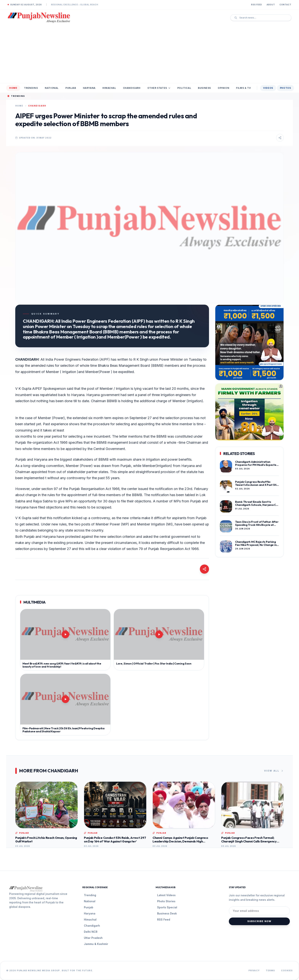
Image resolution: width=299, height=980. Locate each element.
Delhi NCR (91, 932)
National (52, 88)
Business (204, 88)
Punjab (71, 88)
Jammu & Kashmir (96, 944)
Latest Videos (166, 895)
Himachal (109, 88)
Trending (31, 88)
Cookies (287, 970)
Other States (159, 88)
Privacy (254, 970)
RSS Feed (257, 5)
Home (13, 88)
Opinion (223, 88)
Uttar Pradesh (93, 938)
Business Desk (167, 913)
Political (184, 88)
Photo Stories (166, 901)
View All (274, 771)
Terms (270, 970)
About (271, 5)
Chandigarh (132, 88)
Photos (285, 88)
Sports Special (167, 907)
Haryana (89, 88)
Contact (285, 5)
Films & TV (243, 88)
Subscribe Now (259, 921)
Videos (268, 88)
